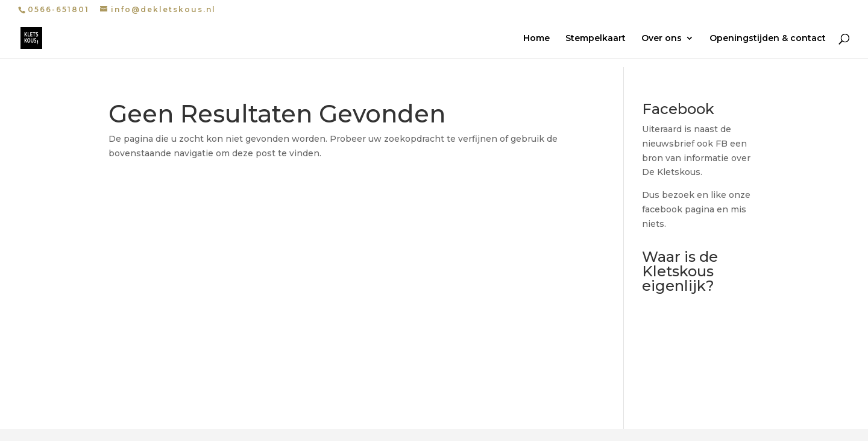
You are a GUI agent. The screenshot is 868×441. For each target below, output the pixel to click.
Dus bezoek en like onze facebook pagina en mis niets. (696, 209)
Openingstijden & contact (768, 39)
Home (536, 39)
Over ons (662, 39)
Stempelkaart (596, 39)
